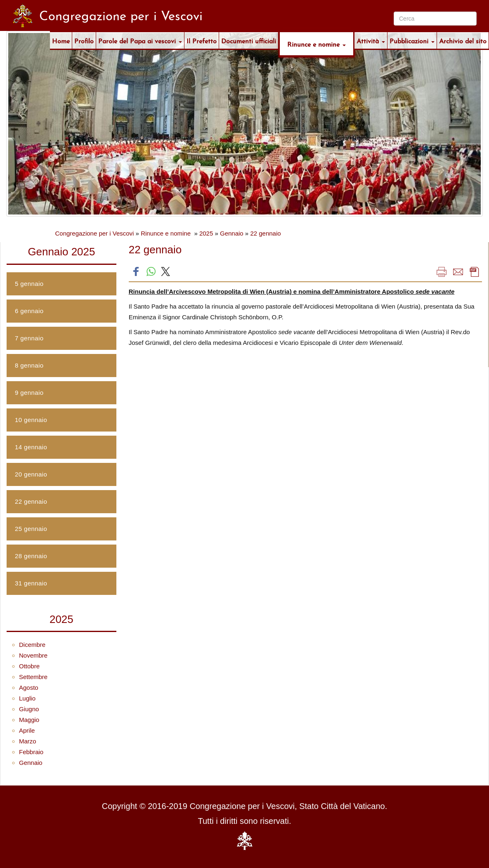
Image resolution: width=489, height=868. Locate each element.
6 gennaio (29, 311)
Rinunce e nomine (317, 44)
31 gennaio (31, 583)
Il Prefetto (202, 40)
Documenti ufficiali (249, 40)
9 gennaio (29, 393)
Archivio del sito (463, 40)
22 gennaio (265, 233)
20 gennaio (31, 474)
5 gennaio (29, 284)
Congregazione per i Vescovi (95, 233)
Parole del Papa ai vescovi (140, 40)
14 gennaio (31, 447)
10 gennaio (31, 420)
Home (61, 40)
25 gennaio (31, 529)
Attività (371, 40)
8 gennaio (29, 365)
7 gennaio (29, 338)
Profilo (84, 40)
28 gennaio (31, 556)
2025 (206, 233)
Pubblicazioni (412, 40)
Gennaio (232, 233)
